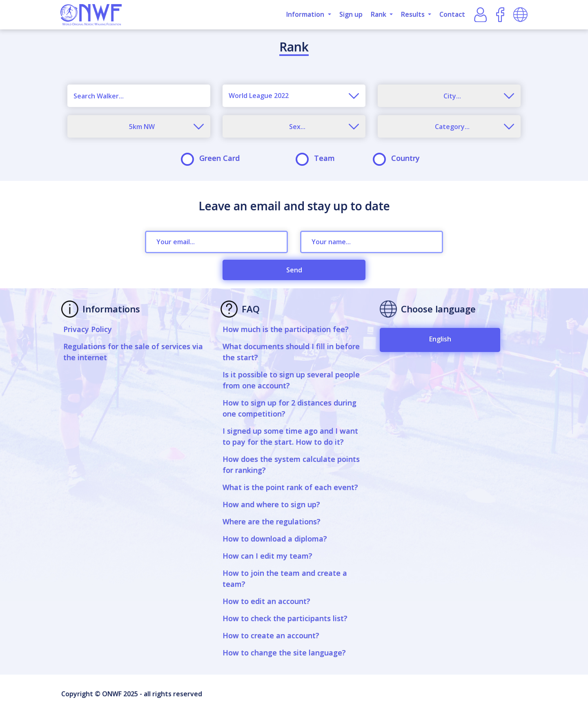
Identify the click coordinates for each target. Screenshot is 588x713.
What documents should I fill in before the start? (291, 352)
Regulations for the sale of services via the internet (133, 352)
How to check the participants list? (285, 618)
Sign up (351, 14)
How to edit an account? (266, 601)
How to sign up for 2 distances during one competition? (290, 408)
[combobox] (294, 96)
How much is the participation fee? (286, 329)
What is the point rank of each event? (290, 487)
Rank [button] (379, 14)
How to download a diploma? (275, 539)
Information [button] (306, 14)
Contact (452, 14)
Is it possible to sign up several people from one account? (291, 380)
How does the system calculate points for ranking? (291, 465)
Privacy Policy (88, 329)
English (440, 339)
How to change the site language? (284, 653)
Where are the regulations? (272, 521)
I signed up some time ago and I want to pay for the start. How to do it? (290, 436)
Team (318, 158)
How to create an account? (271, 635)
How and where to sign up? (271, 504)
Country (399, 158)
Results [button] (414, 14)
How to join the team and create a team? (285, 578)
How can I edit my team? (267, 556)
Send (294, 270)
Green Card (213, 158)
